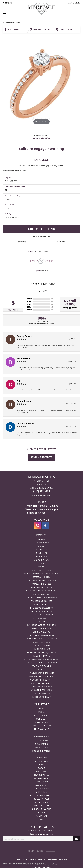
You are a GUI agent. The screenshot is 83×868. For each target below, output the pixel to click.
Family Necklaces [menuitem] (42, 584)
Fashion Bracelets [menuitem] (41, 611)
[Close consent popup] (53, 864)
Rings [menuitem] (41, 670)
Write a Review (41, 457)
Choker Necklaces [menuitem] (41, 690)
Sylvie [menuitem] (41, 813)
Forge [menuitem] (42, 768)
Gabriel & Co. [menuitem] (41, 771)
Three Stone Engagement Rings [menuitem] (41, 659)
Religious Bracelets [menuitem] (42, 608)
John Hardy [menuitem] (41, 782)
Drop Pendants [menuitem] (41, 694)
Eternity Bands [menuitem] (42, 632)
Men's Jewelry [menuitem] (41, 560)
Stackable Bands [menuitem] (41, 666)
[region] (41, 86)
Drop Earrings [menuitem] (41, 642)
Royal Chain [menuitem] (42, 802)
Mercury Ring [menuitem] (41, 789)
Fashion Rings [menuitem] (41, 543)
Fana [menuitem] (42, 765)
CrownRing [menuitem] (41, 758)
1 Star (29, 310)
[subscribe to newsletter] (77, 839)
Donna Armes (24, 401)
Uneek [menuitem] (41, 819)
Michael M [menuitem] (41, 792)
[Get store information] (41, 495)
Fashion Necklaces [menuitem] (41, 601)
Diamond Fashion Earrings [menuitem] (42, 591)
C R (18, 381)
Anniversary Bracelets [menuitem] (41, 673)
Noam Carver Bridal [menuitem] (42, 795)
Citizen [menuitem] (41, 754)
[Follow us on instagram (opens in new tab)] (38, 525)
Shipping (22, 242)
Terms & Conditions (41, 726)
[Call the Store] (41, 491)
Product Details (42, 284)
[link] (74, 3)
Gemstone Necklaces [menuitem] (41, 683)
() (52, 299)
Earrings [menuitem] (41, 546)
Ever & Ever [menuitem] (41, 761)
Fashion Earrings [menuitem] (41, 594)
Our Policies (41, 715)
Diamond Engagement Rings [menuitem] (41, 639)
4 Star (29, 301)
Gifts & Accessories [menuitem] (41, 570)
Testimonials (41, 729)
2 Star (29, 307)
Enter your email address (41, 834)
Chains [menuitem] (41, 563)
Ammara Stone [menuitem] (42, 741)
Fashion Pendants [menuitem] (42, 587)
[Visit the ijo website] (40, 851)
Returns (61, 242)
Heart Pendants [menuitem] (41, 649)
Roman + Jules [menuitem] (41, 799)
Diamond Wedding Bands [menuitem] (41, 625)
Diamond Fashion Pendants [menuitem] (41, 598)
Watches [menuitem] (41, 567)
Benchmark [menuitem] (42, 744)
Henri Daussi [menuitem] (42, 775)
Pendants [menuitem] (41, 553)
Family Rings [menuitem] (41, 604)
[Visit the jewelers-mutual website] (51, 851)
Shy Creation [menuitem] (42, 806)
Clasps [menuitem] (41, 622)
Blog (41, 708)
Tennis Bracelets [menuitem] (41, 628)
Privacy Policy (41, 722)
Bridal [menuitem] (41, 539)
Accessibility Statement (58, 859)
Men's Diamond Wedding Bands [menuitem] (41, 574)
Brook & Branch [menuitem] (41, 751)
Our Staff (42, 719)
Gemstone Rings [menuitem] (41, 577)
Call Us (41, 712)
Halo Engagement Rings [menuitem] (41, 635)
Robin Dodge (23, 359)
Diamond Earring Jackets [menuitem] (41, 652)
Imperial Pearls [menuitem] (41, 778)
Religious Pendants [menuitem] (41, 697)
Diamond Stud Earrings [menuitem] (41, 615)
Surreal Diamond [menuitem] (41, 809)
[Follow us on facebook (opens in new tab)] (45, 525)
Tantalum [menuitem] (42, 816)
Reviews (42, 291)
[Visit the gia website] (31, 851)
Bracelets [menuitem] (42, 556)
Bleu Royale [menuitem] (41, 747)
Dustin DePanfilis (25, 424)
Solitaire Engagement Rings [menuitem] (41, 663)
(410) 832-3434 (42, 138)
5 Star (29, 299)
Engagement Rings (12, 22)
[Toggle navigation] (5, 13)
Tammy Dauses (24, 336)
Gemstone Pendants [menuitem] (41, 680)
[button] (7, 3)
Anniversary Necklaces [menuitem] (41, 676)
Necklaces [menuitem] (41, 550)
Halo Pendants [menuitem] (41, 656)
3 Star (29, 304)
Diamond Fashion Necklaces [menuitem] (41, 580)
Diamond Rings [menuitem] (41, 646)
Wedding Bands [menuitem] (41, 618)
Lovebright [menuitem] (42, 785)
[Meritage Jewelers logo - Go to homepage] (41, 9)
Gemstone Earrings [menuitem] (41, 687)
